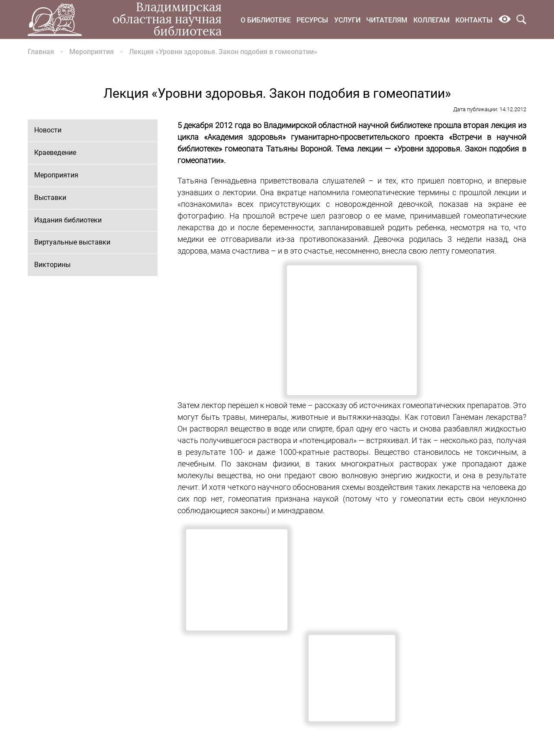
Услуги (347, 20)
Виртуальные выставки (72, 242)
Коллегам (432, 20)
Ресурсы (312, 20)
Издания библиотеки (68, 220)
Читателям (387, 20)
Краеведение (55, 153)
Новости (48, 130)
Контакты (474, 20)
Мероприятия (92, 52)
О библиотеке (266, 20)
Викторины (52, 265)
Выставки (50, 198)
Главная (41, 52)
